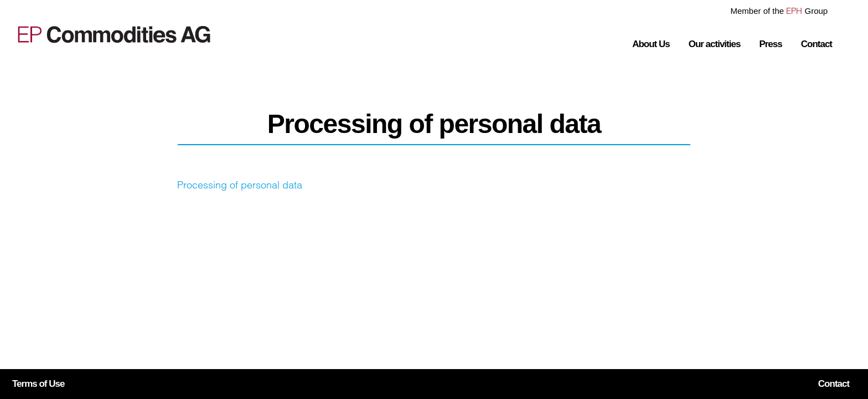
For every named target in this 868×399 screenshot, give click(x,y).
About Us (651, 44)
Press (770, 44)
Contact (817, 44)
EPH (794, 11)
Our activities (715, 44)
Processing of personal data (240, 185)
